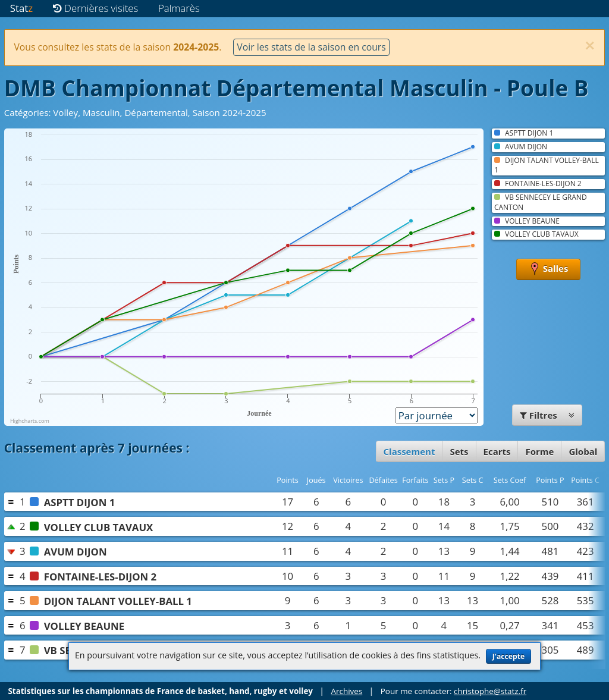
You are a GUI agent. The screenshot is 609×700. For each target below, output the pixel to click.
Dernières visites (96, 8)
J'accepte (508, 656)
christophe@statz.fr (490, 691)
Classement (409, 451)
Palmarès (179, 8)
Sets (459, 451)
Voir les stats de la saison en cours (311, 47)
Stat (21, 8)
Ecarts (497, 451)
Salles (549, 269)
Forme (539, 451)
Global (583, 451)
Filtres (547, 415)
